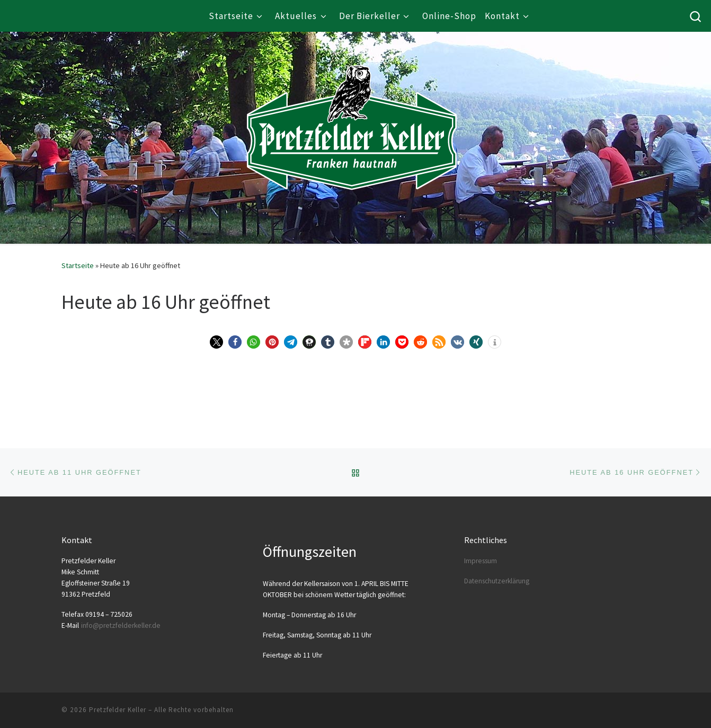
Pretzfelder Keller (118, 710)
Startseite (78, 265)
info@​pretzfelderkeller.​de (121, 625)
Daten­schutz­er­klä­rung (497, 581)
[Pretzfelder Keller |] (352, 112)
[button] (216, 342)
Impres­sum (481, 561)
